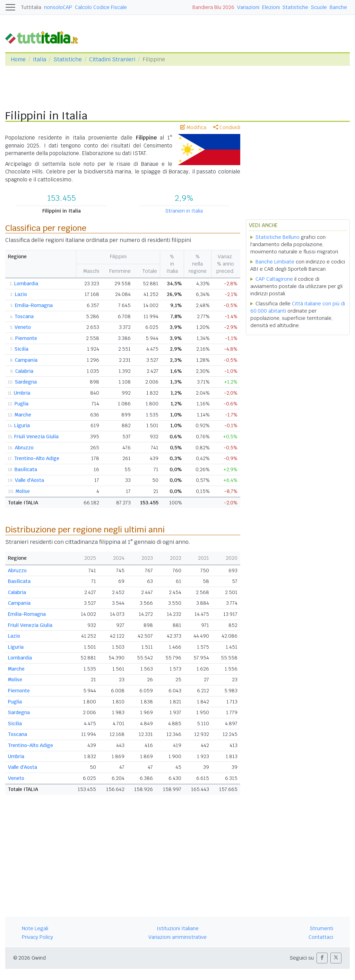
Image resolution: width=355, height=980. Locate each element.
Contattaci (321, 937)
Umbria (22, 393)
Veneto (23, 327)
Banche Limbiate (275, 262)
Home (18, 59)
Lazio (21, 294)
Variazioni (248, 7)
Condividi (227, 127)
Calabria (24, 371)
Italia (40, 59)
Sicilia (21, 349)
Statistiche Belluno (278, 237)
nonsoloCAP (58, 7)
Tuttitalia (31, 7)
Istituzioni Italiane (178, 928)
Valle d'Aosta (29, 480)
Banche (338, 7)
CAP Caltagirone (274, 279)
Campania (26, 360)
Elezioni (271, 7)
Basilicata (26, 469)
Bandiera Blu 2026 (213, 7)
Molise (23, 491)
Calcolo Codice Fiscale (101, 7)
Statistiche (295, 7)
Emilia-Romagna (34, 305)
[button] (322, 958)
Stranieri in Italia (184, 211)
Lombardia (26, 284)
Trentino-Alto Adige (37, 458)
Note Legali (35, 928)
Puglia (21, 404)
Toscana (24, 316)
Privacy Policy (37, 937)
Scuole (319, 7)
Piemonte (26, 338)
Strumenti (322, 928)
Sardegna (26, 382)
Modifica (193, 127)
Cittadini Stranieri (112, 59)
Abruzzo (24, 448)
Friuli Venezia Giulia (36, 437)
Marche (23, 415)
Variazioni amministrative (177, 937)
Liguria (22, 425)
